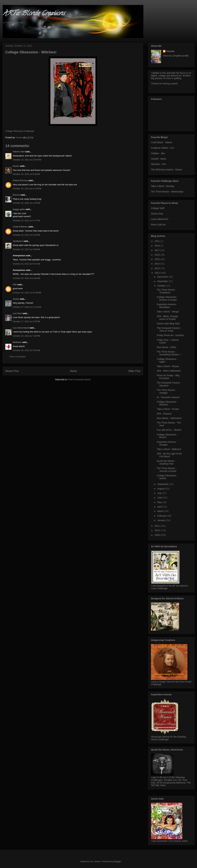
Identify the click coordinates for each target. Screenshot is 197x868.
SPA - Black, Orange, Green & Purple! (168, 318)
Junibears (18, 241)
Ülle (15, 284)
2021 (158, 241)
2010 (158, 530)
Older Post (134, 371)
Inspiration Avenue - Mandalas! (167, 306)
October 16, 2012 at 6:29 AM (26, 278)
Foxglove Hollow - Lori (162, 148)
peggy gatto (19, 209)
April (160, 507)
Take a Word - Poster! (168, 409)
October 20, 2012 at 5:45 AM (26, 350)
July (160, 493)
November (163, 281)
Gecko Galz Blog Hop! (168, 324)
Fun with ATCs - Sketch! (169, 430)
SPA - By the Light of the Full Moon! (169, 455)
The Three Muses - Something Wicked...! (169, 353)
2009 (158, 535)
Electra (16, 195)
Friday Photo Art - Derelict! (170, 335)
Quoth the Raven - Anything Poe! (166, 462)
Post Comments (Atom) (79, 379)
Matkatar (17, 342)
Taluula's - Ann (159, 164)
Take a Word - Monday (163, 186)
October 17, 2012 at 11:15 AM (27, 307)
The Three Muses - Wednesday (167, 192)
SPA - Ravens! (164, 414)
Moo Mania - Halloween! (169, 418)
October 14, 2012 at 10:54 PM (27, 160)
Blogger (117, 861)
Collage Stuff (158, 208)
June (160, 498)
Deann (16, 166)
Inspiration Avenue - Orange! (167, 443)
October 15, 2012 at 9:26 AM (26, 174)
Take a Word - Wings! (168, 312)
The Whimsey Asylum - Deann (167, 170)
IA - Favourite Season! (168, 397)
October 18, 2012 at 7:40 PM (26, 336)
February (162, 516)
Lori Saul (17, 313)
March (161, 511)
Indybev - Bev (158, 153)
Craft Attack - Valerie (161, 142)
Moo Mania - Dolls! (166, 347)
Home (74, 371)
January (162, 520)
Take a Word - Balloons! (169, 449)
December (163, 277)
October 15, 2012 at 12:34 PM (27, 189)
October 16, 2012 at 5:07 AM (26, 264)
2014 (158, 264)
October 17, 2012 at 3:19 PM (26, 321)
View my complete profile (176, 56)
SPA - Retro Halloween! (169, 371)
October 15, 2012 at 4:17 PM (26, 221)
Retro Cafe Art (158, 225)
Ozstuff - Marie (159, 159)
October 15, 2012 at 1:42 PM (26, 203)
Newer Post (12, 371)
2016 (158, 255)
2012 (158, 273)
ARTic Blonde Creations (34, 14)
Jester (16, 299)
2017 (158, 250)
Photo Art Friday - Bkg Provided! (168, 377)
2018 (158, 246)
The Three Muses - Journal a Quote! (167, 470)
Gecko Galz (157, 214)
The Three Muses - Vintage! (167, 391)
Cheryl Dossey (20, 180)
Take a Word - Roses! (168, 366)
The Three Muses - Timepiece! (167, 291)
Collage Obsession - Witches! (167, 403)
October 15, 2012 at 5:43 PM (26, 235)
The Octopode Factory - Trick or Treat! (169, 329)
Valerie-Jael (19, 152)
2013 (158, 268)
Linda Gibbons (20, 227)
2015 (158, 259)
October (162, 286)
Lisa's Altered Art (160, 219)
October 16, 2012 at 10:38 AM (27, 293)
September (163, 484)
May (160, 502)
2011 (158, 526)
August (161, 489)
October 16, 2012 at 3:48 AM (26, 249)
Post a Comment (17, 357)
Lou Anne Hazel (21, 328)
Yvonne (170, 51)
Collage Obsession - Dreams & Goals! (167, 298)
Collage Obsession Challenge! (20, 131)
